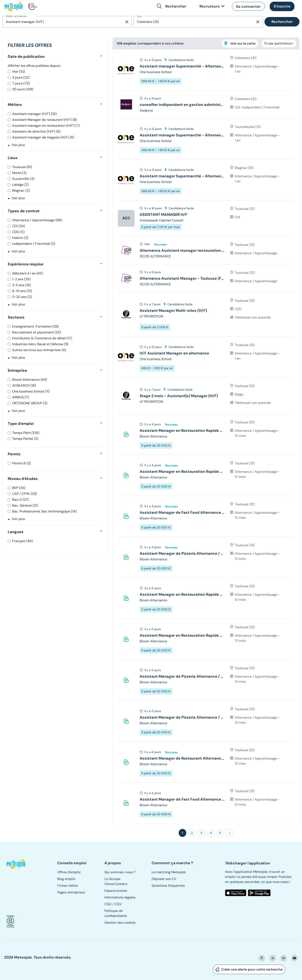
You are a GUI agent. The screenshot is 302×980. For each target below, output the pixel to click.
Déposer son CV (164, 879)
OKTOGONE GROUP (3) (30, 403)
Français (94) (23, 541)
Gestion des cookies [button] (120, 923)
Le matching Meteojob (169, 872)
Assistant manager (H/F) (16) (34, 114)
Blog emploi (66, 879)
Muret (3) (19, 173)
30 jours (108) (23, 89)
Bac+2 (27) (21, 500)
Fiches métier (68, 886)
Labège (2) (20, 185)
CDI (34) (19, 226)
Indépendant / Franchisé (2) (34, 244)
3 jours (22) (21, 77)
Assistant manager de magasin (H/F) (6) (43, 137)
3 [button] (201, 833)
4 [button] (211, 833)
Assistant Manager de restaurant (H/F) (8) (44, 120)
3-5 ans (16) (21, 285)
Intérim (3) (20, 238)
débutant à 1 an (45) (28, 273)
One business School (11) (31, 391)
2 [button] (192, 833)
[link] (211, 6)
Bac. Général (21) (25, 505)
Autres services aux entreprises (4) (39, 350)
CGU (108, 904)
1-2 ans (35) (21, 279)
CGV (118, 904)
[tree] (206, 437)
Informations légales (120, 897)
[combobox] (63, 22)
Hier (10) (19, 72)
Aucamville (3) (23, 179)
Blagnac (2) (21, 190)
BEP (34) (19, 488)
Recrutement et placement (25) (37, 332)
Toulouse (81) (22, 167)
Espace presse (116, 891)
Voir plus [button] (16, 145)
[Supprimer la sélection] (127, 22)
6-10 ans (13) (22, 291)
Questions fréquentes (168, 886)
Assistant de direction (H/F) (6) (36, 131)
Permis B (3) (21, 463)
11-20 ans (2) (22, 297)
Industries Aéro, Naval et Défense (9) (40, 344)
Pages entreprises (71, 892)
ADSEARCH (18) (24, 385)
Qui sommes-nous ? (120, 872)
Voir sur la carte (240, 43)
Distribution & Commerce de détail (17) (42, 338)
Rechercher (282, 22)
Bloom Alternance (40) (30, 380)
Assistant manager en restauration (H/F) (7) (46, 126)
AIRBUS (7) (21, 397)
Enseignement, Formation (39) (35, 326)
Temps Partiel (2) (25, 439)
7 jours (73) (21, 83)
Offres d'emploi (69, 872)
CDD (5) (18, 232)
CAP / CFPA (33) (25, 494)
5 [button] (220, 833)
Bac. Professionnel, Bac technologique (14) (44, 511)
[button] (172, 6)
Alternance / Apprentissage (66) (37, 220)
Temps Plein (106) (26, 433)
